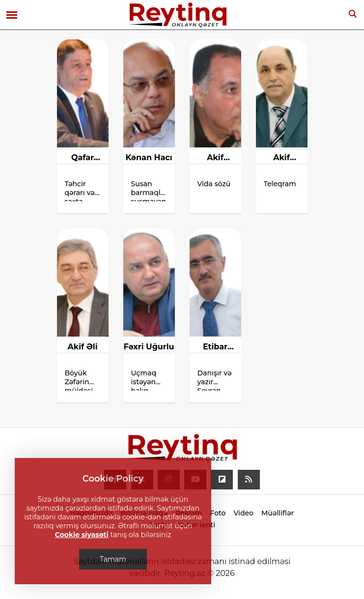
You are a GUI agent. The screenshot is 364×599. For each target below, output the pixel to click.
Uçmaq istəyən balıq (144, 380)
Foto (218, 513)
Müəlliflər (278, 513)
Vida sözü (214, 184)
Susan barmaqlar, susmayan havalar (149, 190)
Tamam (113, 559)
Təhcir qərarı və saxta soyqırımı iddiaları (81, 190)
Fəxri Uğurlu (149, 347)
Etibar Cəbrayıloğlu (215, 347)
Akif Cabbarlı (215, 158)
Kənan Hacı (149, 157)
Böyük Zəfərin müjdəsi (80, 380)
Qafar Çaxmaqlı (83, 158)
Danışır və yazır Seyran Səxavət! (215, 380)
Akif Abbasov (281, 158)
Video (243, 513)
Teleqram (280, 184)
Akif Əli (83, 347)
